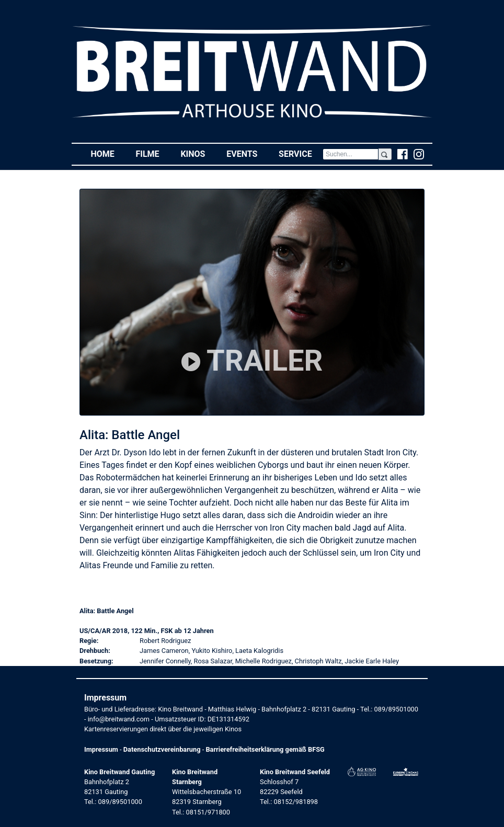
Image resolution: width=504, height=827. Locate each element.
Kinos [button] (198, 153)
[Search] (351, 154)
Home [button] (108, 153)
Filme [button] (153, 153)
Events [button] (247, 153)
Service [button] (301, 153)
